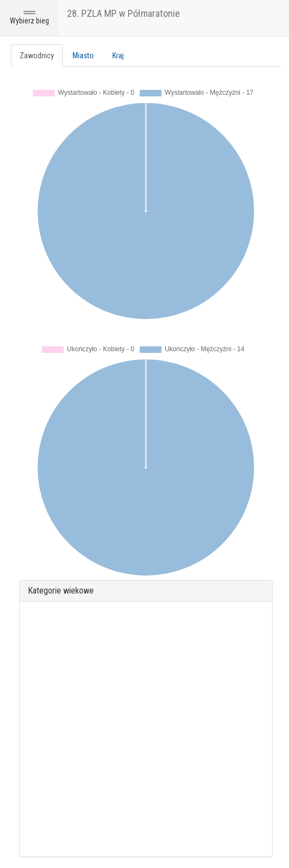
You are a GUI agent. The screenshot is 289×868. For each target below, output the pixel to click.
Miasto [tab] (83, 56)
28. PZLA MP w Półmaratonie (124, 13)
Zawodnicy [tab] (37, 56)
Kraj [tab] (118, 56)
